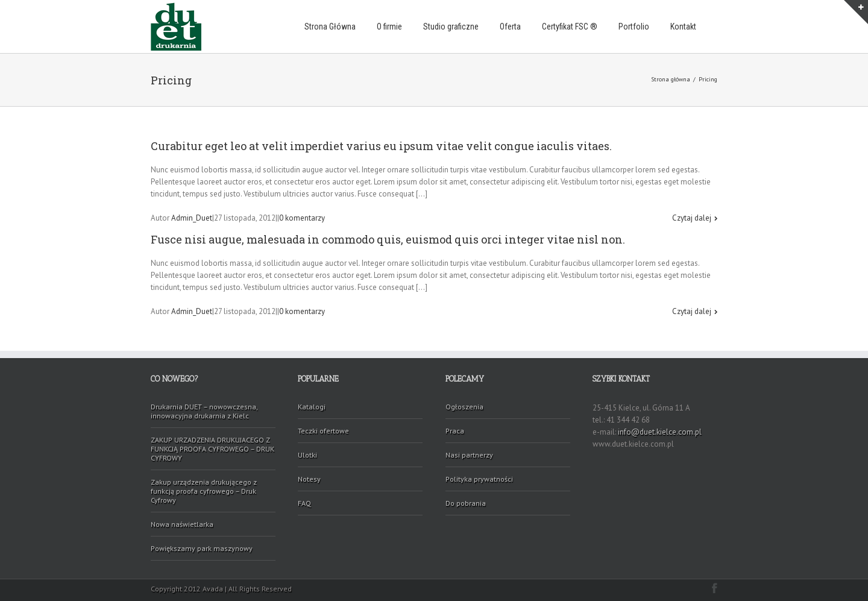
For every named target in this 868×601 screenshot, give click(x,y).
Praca (455, 431)
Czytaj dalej (692, 218)
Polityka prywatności (479, 479)
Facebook (715, 588)
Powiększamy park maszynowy (202, 548)
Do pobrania (466, 503)
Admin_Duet (192, 218)
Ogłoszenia (464, 407)
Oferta (510, 27)
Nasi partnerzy (469, 455)
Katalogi (312, 407)
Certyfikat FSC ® (570, 27)
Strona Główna (330, 27)
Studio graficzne (451, 27)
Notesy (309, 479)
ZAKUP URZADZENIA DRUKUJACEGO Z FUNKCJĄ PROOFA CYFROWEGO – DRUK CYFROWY (212, 449)
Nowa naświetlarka (182, 524)
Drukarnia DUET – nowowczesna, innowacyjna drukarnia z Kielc (204, 411)
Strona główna (671, 79)
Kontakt (683, 27)
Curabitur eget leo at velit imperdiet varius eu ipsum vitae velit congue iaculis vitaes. (381, 146)
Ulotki (307, 455)
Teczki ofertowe (323, 431)
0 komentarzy (302, 218)
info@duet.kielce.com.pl (660, 432)
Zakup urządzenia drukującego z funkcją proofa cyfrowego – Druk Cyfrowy (204, 491)
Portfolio (634, 27)
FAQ (304, 503)
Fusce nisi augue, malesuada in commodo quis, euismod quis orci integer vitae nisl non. (388, 239)
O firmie (389, 27)
